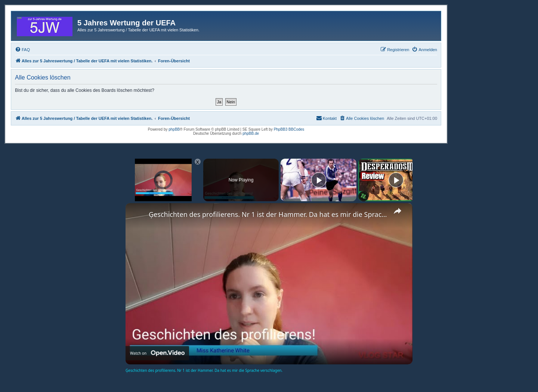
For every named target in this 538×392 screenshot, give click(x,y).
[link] (137, 215)
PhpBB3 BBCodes (289, 129)
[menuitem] (22, 50)
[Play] (319, 180)
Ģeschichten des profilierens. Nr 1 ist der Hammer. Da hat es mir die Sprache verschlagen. (268, 214)
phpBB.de (251, 133)
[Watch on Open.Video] (157, 353)
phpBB (174, 129)
